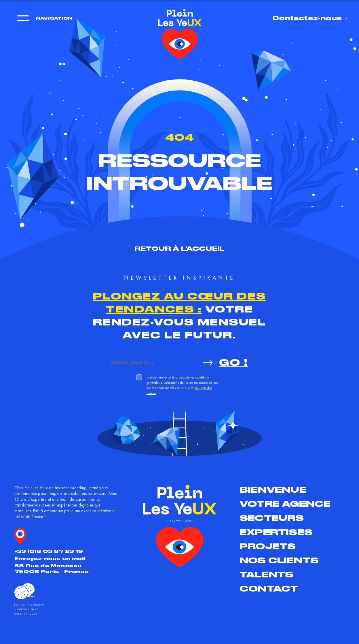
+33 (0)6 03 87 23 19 (49, 551)
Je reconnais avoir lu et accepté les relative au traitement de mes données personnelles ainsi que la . (183, 385)
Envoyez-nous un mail (50, 559)
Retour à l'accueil (180, 249)
